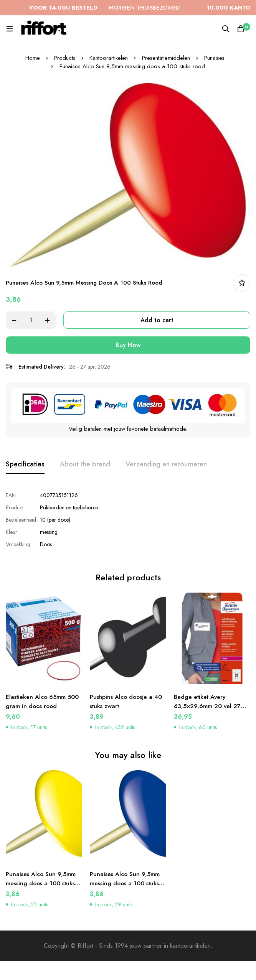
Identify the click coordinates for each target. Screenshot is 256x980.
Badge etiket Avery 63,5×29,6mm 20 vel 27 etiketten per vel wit (208, 703)
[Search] (225, 29)
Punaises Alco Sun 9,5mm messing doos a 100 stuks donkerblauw (125, 881)
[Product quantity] (31, 320)
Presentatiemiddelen (166, 58)
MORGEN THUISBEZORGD (117, 8)
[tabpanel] (128, 520)
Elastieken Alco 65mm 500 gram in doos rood (43, 699)
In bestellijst (242, 283)
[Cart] (241, 29)
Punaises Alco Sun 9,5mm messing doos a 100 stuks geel (41, 881)
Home (32, 58)
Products (64, 58)
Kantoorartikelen (108, 58)
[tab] (25, 464)
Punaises (215, 58)
